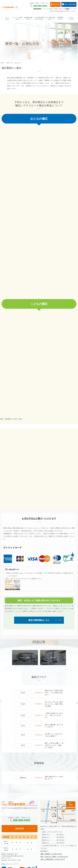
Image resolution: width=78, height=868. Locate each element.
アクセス (71, 19)
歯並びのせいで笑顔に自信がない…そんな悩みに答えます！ (54, 627)
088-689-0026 (40, 6)
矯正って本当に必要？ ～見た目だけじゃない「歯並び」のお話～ (54, 680)
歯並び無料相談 (69, 4)
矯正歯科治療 (28, 19)
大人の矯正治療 (39, 19)
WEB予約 (55, 4)
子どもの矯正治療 (50, 19)
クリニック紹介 (18, 19)
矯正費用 (60, 19)
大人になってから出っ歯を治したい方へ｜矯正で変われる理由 (54, 638)
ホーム (7, 19)
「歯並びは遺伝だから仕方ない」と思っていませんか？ (54, 650)
